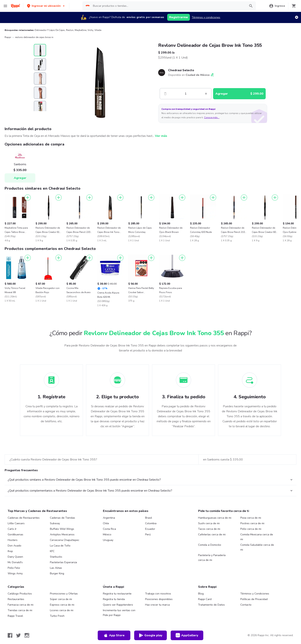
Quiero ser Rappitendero (118, 605)
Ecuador (150, 529)
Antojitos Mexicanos (62, 534)
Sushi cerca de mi (209, 523)
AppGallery (187, 635)
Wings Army (15, 573)
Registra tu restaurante (117, 594)
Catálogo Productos (20, 594)
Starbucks (56, 557)
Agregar (20, 178)
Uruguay (108, 540)
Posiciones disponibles (159, 599)
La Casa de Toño (60, 546)
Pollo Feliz (14, 568)
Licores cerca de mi (62, 610)
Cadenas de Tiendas (62, 518)
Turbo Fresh (57, 616)
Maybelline (81, 30)
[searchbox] (168, 6)
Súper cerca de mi (61, 599)
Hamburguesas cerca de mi (215, 518)
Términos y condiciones (206, 17)
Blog (201, 594)
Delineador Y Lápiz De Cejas (50, 30)
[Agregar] (28, 198)
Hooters (13, 540)
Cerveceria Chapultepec (65, 540)
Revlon (70, 30)
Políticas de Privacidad (254, 599)
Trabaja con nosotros (158, 594)
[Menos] (165, 94)
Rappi (8, 37)
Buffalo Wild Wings (62, 529)
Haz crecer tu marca (157, 605)
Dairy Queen (15, 557)
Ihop (10, 551)
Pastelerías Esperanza (63, 562)
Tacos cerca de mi (209, 529)
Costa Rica (109, 529)
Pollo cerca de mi (251, 529)
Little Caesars (16, 523)
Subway (55, 523)
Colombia (151, 523)
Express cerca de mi (62, 605)
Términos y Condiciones (255, 594)
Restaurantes (16, 599)
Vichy (90, 30)
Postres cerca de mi (252, 523)
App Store (114, 635)
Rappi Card (205, 599)
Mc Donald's (15, 562)
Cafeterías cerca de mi (212, 534)
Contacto (246, 605)
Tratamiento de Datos (211, 605)
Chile (106, 523)
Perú (148, 534)
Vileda (98, 30)
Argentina (109, 518)
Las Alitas (56, 568)
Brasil (149, 518)
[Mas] (206, 94)
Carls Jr (12, 529)
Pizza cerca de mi (251, 518)
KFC (52, 551)
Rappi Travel (15, 616)
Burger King (57, 573)
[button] (46, 6)
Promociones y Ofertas (64, 594)
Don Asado (14, 546)
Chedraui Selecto (181, 70)
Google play (151, 635)
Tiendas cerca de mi (20, 610)
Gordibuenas (15, 534)
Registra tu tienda (114, 599)
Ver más (161, 136)
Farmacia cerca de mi (21, 605)
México (107, 534)
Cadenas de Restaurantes (24, 518)
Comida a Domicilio (210, 545)
